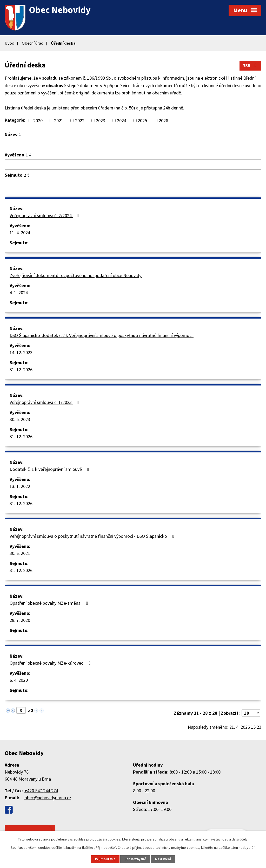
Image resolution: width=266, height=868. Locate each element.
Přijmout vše (105, 859)
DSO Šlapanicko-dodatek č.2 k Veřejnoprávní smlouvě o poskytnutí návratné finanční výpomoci (106, 335)
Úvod (9, 43)
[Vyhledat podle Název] (133, 144)
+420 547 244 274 (41, 791)
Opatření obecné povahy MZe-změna (50, 603)
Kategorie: (15, 120)
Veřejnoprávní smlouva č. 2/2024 (45, 215)
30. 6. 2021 (20, 553)
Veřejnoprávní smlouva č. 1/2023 (45, 402)
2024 (122, 120)
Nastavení (163, 859)
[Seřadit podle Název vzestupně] (20, 134)
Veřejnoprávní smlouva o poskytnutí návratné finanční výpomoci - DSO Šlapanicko (93, 536)
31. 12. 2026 (21, 370)
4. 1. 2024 (19, 292)
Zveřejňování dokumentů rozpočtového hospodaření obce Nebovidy (80, 275)
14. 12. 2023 (21, 352)
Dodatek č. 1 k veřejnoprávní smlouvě (50, 469)
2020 (38, 120)
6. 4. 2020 (19, 680)
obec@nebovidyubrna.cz (48, 798)
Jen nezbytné (135, 859)
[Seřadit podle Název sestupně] (20, 136)
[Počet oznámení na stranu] (251, 713)
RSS (251, 66)
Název (11, 135)
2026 (163, 120)
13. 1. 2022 (20, 486)
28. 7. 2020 (20, 620)
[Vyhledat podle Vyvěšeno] (133, 164)
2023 (101, 120)
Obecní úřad (33, 43)
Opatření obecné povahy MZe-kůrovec (51, 663)
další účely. (240, 839)
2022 (80, 120)
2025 (142, 120)
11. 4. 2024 (20, 233)
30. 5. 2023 (20, 419)
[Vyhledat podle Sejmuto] (133, 184)
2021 (59, 120)
